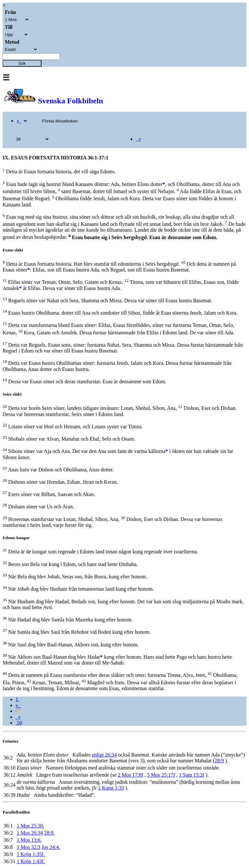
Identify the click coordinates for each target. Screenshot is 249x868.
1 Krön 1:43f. (31, 861)
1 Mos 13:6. (29, 840)
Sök (22, 63)
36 (18, 711)
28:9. (49, 833)
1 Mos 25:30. (30, 826)
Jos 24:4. (51, 847)
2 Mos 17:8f (130, 775)
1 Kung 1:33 (111, 788)
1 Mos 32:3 (28, 847)
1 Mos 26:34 (30, 833)
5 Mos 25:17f (161, 775)
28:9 (219, 761)
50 (19, 723)
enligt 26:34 (104, 755)
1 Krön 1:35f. (31, 854)
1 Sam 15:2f (192, 775)
